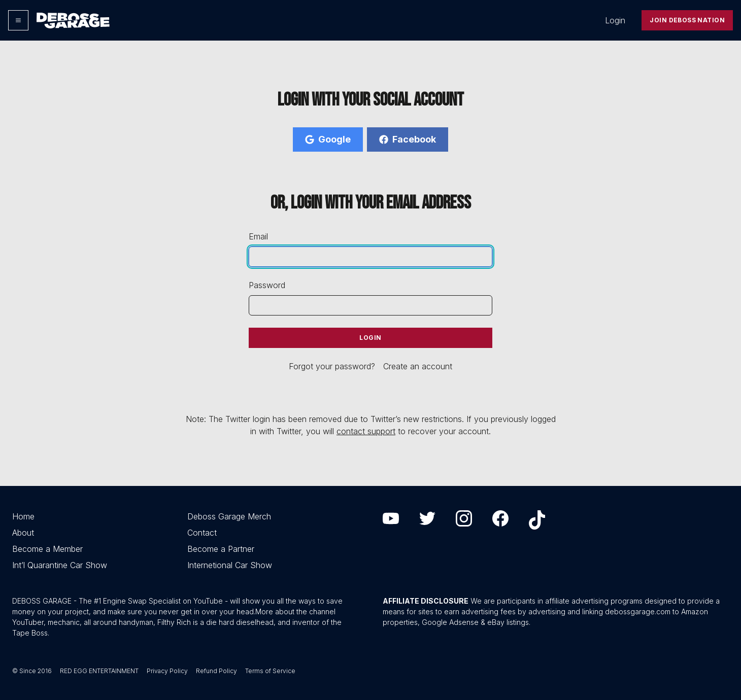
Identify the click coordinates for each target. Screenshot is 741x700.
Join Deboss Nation (687, 20)
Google (328, 139)
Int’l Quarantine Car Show (60, 565)
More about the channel (295, 611)
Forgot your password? (332, 366)
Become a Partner (221, 549)
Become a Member (47, 549)
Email (258, 236)
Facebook (408, 139)
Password (267, 285)
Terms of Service (270, 671)
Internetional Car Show (230, 565)
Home (23, 516)
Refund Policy (216, 671)
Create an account (418, 366)
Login (615, 20)
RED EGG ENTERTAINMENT (99, 671)
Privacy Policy (167, 671)
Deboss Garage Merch (229, 516)
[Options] (18, 20)
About (23, 533)
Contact (202, 533)
